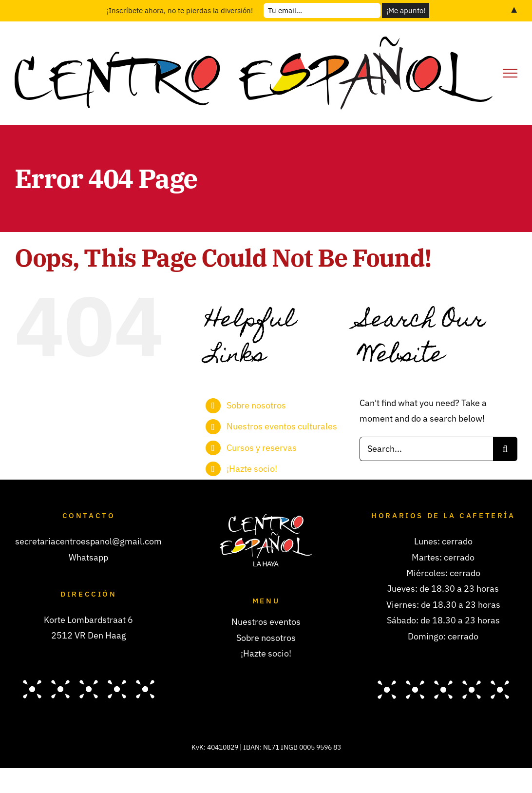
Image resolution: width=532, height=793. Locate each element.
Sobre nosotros (256, 405)
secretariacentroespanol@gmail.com (88, 541)
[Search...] (426, 449)
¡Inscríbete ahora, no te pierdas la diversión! (180, 10)
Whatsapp (88, 557)
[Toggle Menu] (510, 73)
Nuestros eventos (266, 622)
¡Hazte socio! (252, 469)
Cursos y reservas (262, 448)
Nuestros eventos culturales (282, 426)
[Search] (505, 449)
